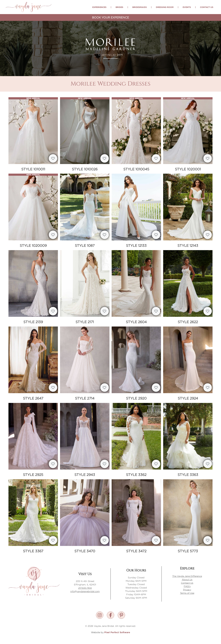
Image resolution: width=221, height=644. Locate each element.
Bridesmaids (140, 7)
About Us (187, 580)
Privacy (187, 590)
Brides (119, 7)
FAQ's (187, 586)
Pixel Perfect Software (117, 632)
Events (187, 7)
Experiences (99, 7)
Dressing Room (165, 7)
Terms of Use (187, 593)
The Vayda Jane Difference (187, 576)
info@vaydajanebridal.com (85, 591)
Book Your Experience (111, 17)
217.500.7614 (85, 588)
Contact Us (207, 7)
